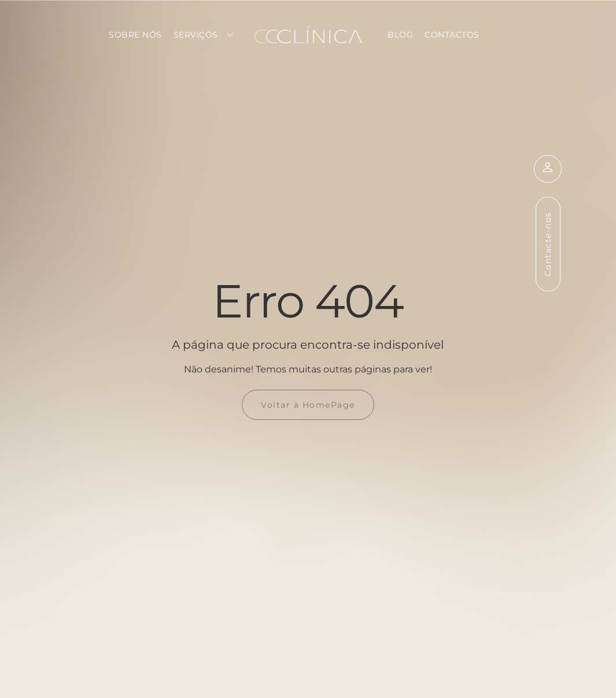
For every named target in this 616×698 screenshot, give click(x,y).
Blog (400, 35)
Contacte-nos (547, 244)
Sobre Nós (135, 35)
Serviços (196, 35)
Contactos (452, 35)
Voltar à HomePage (308, 405)
